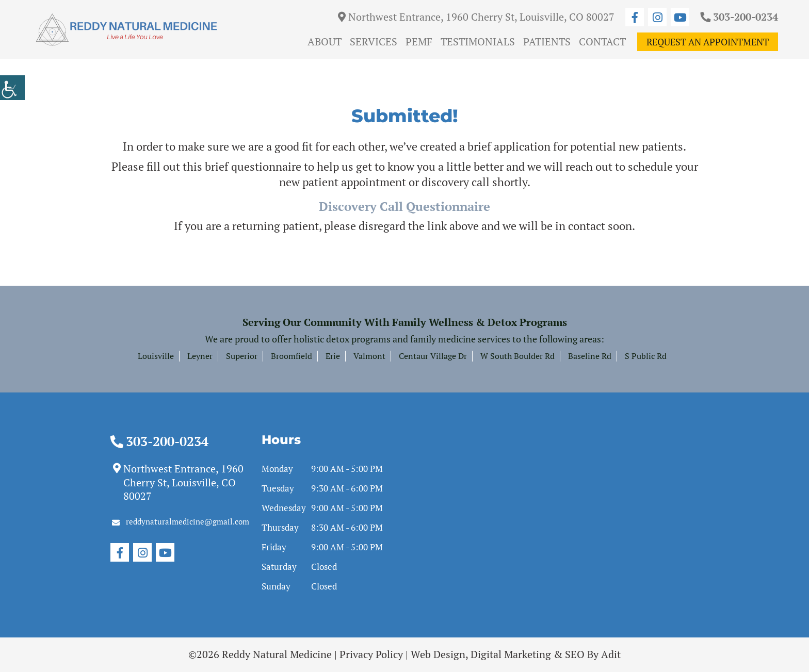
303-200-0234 (739, 17)
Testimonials (478, 42)
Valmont (369, 356)
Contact (602, 42)
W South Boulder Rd (517, 356)
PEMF (419, 42)
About (325, 42)
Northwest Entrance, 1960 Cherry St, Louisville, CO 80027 (476, 17)
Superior (242, 356)
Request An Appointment (708, 42)
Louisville (156, 356)
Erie (333, 356)
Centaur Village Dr (433, 356)
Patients (547, 42)
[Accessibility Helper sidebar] (12, 88)
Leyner (200, 356)
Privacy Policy (371, 654)
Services (374, 42)
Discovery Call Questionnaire (405, 206)
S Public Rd (646, 356)
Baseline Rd (590, 356)
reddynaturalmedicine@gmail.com (181, 521)
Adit (611, 654)
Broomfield (292, 356)
